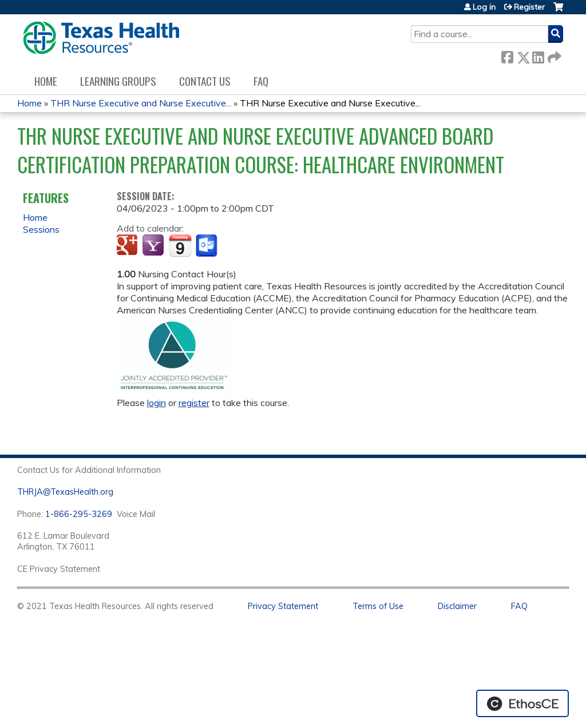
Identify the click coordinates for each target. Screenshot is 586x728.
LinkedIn (538, 55)
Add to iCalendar (180, 245)
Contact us (205, 81)
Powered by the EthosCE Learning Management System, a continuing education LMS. (522, 703)
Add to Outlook (207, 246)
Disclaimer (457, 606)
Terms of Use (378, 606)
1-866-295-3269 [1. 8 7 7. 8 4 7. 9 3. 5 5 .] (79, 514)
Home (46, 81)
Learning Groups (118, 81)
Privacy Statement (283, 606)
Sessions (41, 229)
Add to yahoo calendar (154, 246)
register (194, 403)
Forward (553, 55)
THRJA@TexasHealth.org (65, 492)
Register (529, 7)
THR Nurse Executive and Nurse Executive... (141, 103)
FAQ (261, 81)
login (157, 403)
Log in (484, 7)
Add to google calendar (128, 246)
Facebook (507, 55)
